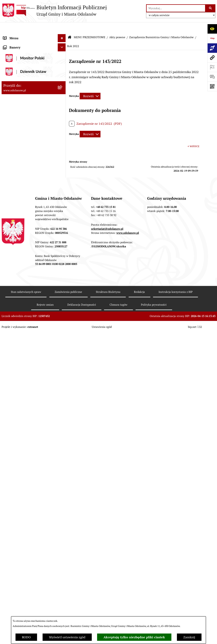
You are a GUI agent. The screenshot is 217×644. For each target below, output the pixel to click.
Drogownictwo (14, 586)
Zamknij (189, 637)
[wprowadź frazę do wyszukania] (176, 8)
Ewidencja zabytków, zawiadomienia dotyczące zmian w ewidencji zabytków (29, 557)
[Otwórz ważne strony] (212, 67)
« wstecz (193, 135)
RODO (26, 637)
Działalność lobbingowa (20, 43)
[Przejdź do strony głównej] (54, 10)
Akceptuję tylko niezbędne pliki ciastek (134, 637)
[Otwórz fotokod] (212, 86)
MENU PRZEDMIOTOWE (21, 51)
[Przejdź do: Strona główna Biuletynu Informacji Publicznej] (70, 27)
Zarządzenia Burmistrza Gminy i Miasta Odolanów (161, 27)
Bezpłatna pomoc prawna (21, 578)
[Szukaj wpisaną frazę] (210, 8)
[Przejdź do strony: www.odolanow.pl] (212, 58)
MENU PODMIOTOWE (19, 35)
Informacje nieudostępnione (23, 518)
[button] (63, 36)
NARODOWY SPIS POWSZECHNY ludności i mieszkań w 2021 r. (27, 609)
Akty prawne (117, 27)
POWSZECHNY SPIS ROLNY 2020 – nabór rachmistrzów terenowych (28, 596)
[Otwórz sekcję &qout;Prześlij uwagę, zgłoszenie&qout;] (212, 77)
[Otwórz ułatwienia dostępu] (212, 29)
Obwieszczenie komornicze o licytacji (29, 570)
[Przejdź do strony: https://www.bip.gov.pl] (212, 38)
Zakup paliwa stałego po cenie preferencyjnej (24, 542)
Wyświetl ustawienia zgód (67, 637)
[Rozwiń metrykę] (90, 85)
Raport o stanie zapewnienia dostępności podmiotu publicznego (28, 529)
